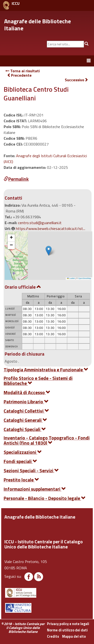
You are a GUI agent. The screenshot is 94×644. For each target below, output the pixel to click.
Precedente (19, 75)
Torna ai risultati (23, 71)
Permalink (16, 179)
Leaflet (71, 278)
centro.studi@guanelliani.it (40, 223)
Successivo (76, 80)
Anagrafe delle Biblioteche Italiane (38, 25)
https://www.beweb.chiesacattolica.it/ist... (51, 228)
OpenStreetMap (85, 278)
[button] (49, 251)
